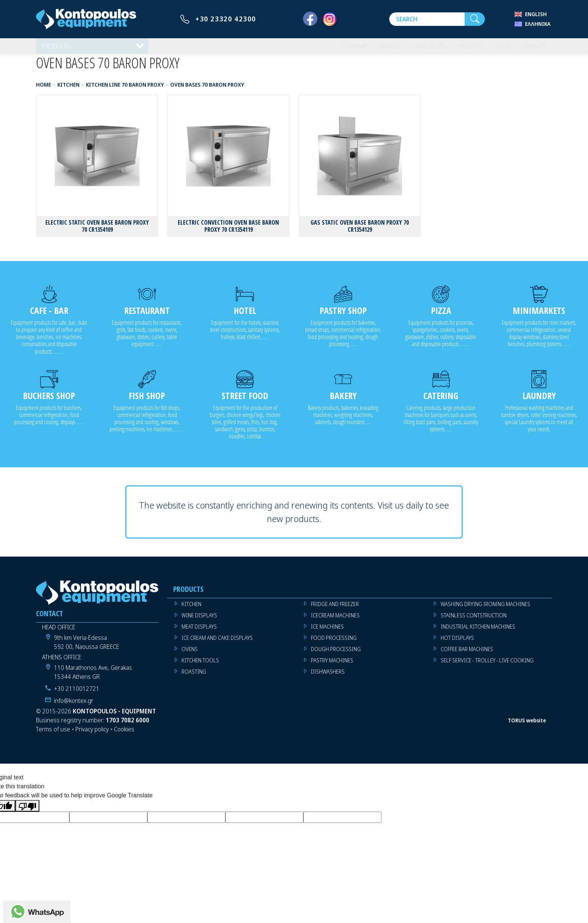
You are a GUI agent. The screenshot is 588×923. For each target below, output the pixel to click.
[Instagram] (330, 19)
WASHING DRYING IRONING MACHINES (485, 609)
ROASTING (194, 677)
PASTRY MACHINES (332, 666)
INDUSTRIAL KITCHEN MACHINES (478, 632)
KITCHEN (191, 609)
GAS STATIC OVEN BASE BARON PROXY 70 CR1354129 (360, 231)
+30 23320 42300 (226, 19)
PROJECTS (466, 49)
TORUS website (527, 726)
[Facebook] (310, 19)
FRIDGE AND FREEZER (335, 609)
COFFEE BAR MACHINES (467, 654)
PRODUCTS (57, 49)
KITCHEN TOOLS (200, 666)
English (536, 14)
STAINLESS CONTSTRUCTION (474, 621)
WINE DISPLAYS (199, 621)
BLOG (499, 49)
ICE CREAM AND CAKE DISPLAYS (217, 643)
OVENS (190, 654)
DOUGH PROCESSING (336, 654)
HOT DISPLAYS (457, 643)
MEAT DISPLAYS (199, 632)
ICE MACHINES (327, 632)
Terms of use (53, 735)
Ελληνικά (538, 24)
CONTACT (532, 49)
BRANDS (381, 49)
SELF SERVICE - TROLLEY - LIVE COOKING (487, 666)
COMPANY (343, 49)
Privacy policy (92, 735)
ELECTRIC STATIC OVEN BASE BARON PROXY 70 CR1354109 (97, 231)
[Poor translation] (27, 811)
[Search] (427, 19)
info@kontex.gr (74, 706)
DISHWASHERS (328, 677)
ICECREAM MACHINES (335, 621)
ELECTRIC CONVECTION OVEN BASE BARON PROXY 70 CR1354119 (228, 231)
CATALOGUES (422, 49)
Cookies (124, 735)
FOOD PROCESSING (334, 643)
